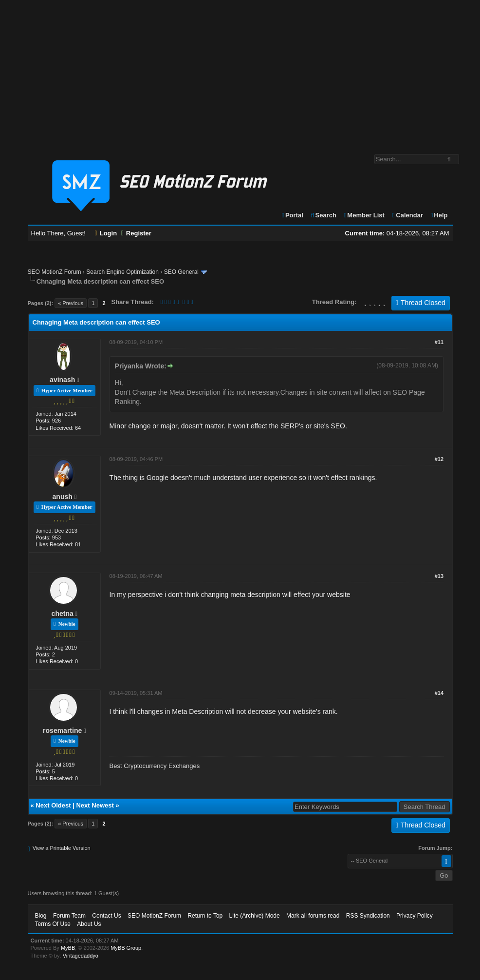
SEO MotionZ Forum (55, 272)
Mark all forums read (313, 916)
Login (106, 233)
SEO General (181, 272)
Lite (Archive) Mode (255, 916)
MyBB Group (126, 948)
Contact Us (106, 916)
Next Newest (95, 805)
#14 (439, 693)
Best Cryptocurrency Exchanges (155, 766)
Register (136, 233)
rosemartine (62, 730)
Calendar (407, 215)
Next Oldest (53, 805)
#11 (439, 342)
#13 (439, 576)
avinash (62, 380)
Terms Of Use (53, 924)
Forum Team (69, 916)
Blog (41, 916)
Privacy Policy (415, 916)
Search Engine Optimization (122, 272)
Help (439, 215)
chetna (63, 614)
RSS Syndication (368, 916)
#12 (439, 459)
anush (63, 497)
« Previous (71, 303)
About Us (89, 924)
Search (323, 215)
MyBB (68, 948)
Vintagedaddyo (81, 956)
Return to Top (205, 916)
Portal (292, 215)
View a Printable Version (62, 848)
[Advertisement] (240, 72)
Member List (364, 215)
